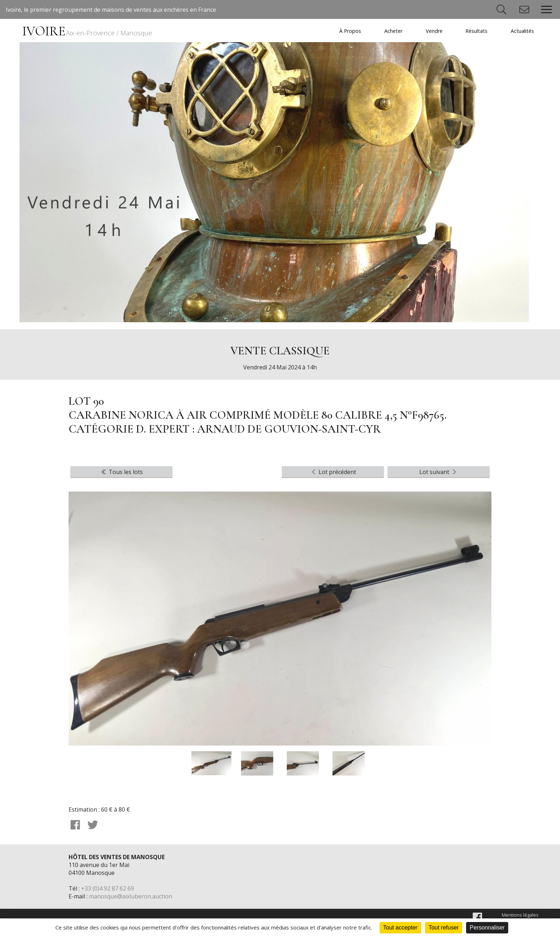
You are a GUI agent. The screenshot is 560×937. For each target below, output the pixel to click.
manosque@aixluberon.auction (131, 896)
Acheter (393, 31)
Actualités (522, 31)
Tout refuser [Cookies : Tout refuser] (444, 928)
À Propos (350, 31)
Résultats (476, 31)
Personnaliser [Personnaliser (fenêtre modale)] (487, 928)
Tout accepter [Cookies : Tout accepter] (400, 928)
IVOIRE (87, 31)
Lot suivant (439, 472)
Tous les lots (121, 472)
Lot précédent (333, 472)
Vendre (434, 31)
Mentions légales (520, 915)
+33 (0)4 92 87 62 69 (107, 888)
